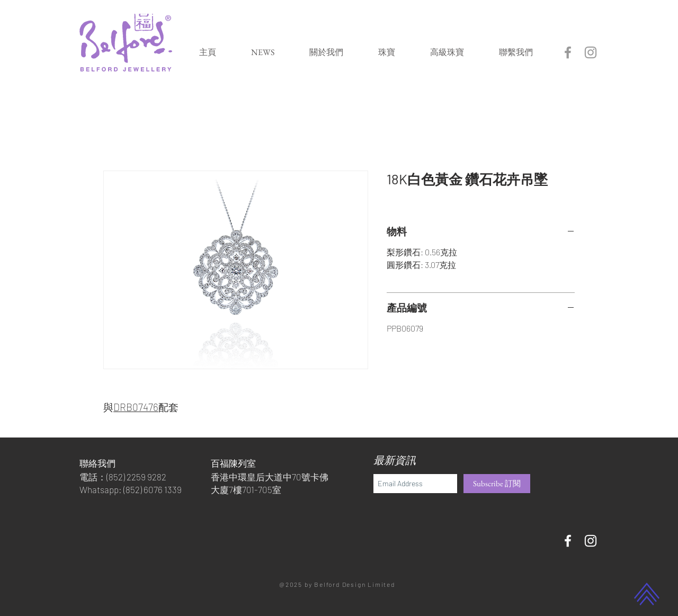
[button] (387, 52)
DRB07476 (136, 407)
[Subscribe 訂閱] (497, 484)
